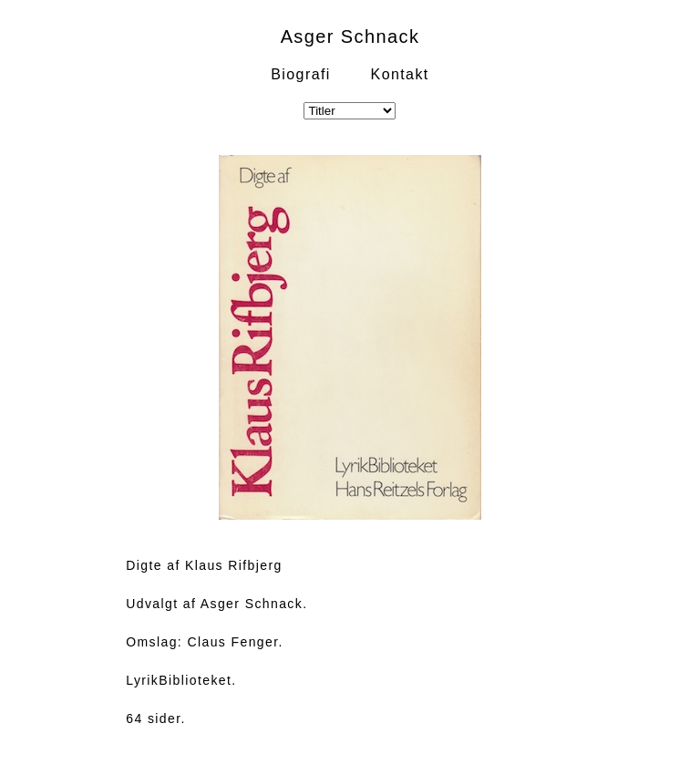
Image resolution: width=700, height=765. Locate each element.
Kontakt (400, 74)
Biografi (300, 74)
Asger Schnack (350, 36)
